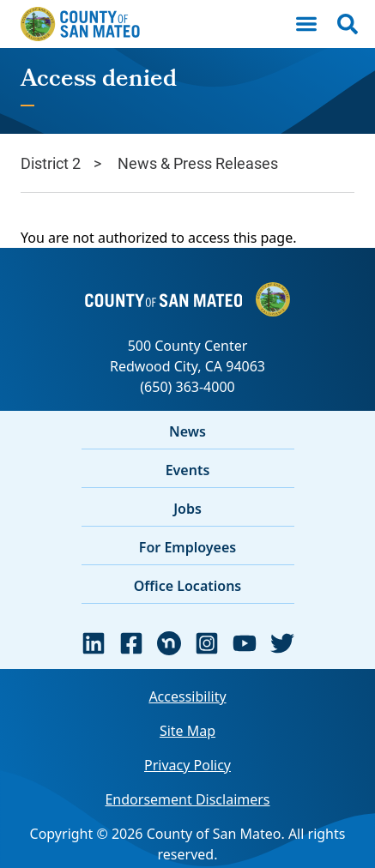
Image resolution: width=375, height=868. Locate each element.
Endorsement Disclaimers (187, 799)
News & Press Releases (198, 163)
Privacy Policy (187, 765)
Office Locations (188, 586)
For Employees (187, 547)
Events (188, 470)
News (187, 431)
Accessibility (187, 696)
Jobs (187, 509)
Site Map (187, 731)
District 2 (51, 163)
